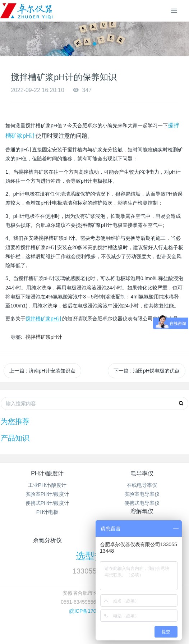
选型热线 (94, 556)
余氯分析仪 (47, 540)
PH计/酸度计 (47, 473)
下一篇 (147, 371)
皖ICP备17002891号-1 (94, 611)
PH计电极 (47, 512)
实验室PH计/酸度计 (47, 494)
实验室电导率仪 (142, 494)
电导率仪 (142, 473)
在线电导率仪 (142, 485)
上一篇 (42, 371)
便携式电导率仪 (142, 503)
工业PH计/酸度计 (47, 485)
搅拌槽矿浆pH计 (44, 337)
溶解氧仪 (142, 511)
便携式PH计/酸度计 (47, 503)
